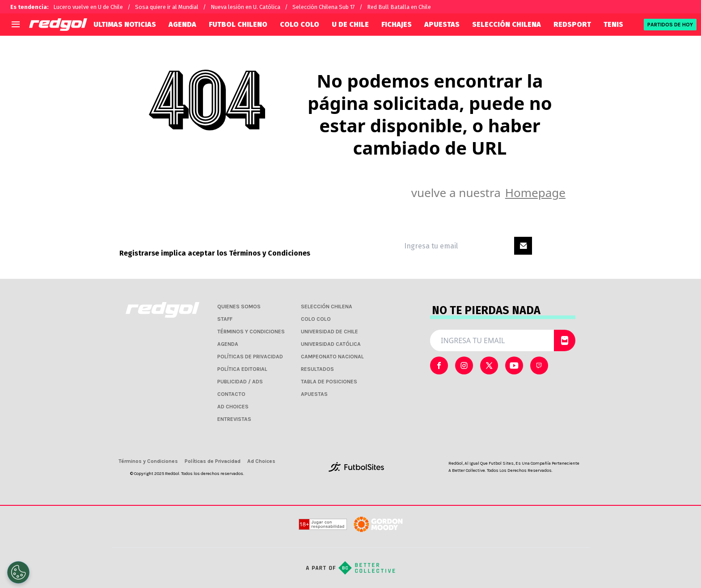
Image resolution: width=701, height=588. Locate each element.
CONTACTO (231, 394)
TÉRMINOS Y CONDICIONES (251, 332)
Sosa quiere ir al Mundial (167, 7)
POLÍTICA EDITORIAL (242, 369)
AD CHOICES (233, 407)
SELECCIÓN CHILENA (507, 24)
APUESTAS (442, 24)
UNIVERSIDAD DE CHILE (329, 332)
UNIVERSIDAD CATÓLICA (331, 344)
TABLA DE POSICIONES (329, 382)
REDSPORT (572, 24)
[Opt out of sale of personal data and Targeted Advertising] (18, 572)
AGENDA (182, 24)
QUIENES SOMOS (239, 307)
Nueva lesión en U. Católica (245, 7)
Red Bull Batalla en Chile (399, 7)
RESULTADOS (317, 369)
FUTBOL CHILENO (238, 24)
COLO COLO (300, 24)
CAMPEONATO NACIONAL (332, 357)
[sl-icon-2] (489, 365)
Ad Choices (261, 461)
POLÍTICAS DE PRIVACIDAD (250, 357)
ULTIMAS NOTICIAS (125, 24)
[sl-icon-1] (464, 365)
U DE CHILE (350, 24)
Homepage (535, 193)
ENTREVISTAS (234, 419)
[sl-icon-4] (539, 365)
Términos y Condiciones (270, 253)
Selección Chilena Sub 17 (324, 7)
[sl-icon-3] (514, 365)
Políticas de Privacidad (213, 461)
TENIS (613, 24)
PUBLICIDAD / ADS (240, 382)
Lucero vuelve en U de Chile (88, 7)
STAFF (225, 319)
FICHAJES (397, 24)
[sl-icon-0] (439, 365)
